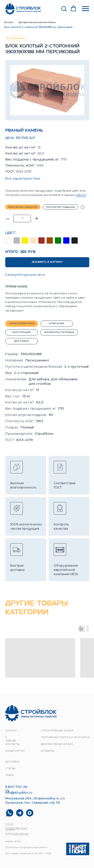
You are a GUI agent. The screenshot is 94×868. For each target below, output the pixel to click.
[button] (64, 9)
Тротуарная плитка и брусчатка (65, 738)
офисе (81, 195)
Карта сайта (13, 841)
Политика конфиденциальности (26, 847)
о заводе (11, 739)
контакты (13, 744)
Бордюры (48, 751)
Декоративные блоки (57, 744)
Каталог (9, 22)
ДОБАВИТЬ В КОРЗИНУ (47, 262)
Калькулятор (15, 751)
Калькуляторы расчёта (25, 275)
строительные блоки (57, 731)
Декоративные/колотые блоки (37, 22)
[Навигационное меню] (85, 9)
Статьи (10, 769)
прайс (10, 775)
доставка (12, 762)
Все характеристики (23, 178)
